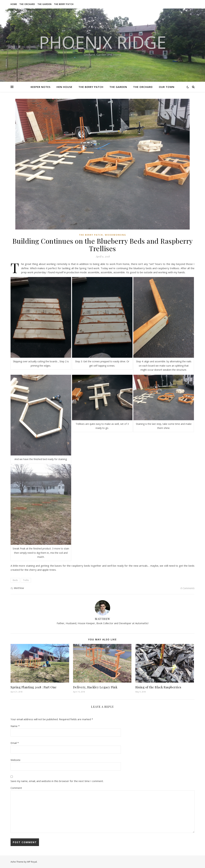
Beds (15, 580)
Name (15, 726)
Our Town (167, 87)
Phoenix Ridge (103, 42)
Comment (16, 788)
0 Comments (187, 588)
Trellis (26, 580)
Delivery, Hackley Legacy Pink (95, 687)
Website (15, 760)
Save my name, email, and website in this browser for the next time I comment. (57, 781)
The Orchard (27, 4)
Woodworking (115, 235)
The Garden (45, 4)
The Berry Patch (64, 4)
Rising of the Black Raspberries (158, 687)
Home (14, 4)
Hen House (64, 87)
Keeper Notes (41, 87)
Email (15, 743)
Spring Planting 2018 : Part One (34, 687)
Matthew (19, 588)
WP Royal (32, 862)
